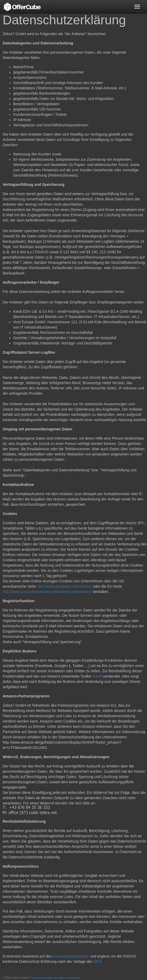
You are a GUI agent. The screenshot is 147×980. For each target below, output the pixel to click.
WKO (97, 961)
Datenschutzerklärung (44, 978)
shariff (97, 676)
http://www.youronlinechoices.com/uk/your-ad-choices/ (48, 592)
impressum (73, 978)
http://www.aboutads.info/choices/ (64, 586)
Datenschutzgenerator (71, 956)
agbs (61, 978)
